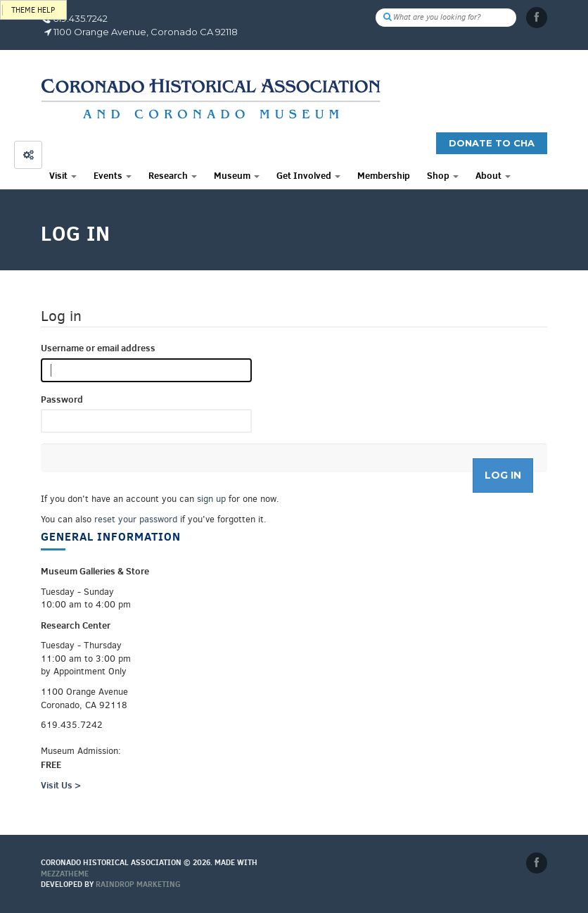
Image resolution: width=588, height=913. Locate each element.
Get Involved (308, 175)
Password (62, 399)
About (493, 175)
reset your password (136, 519)
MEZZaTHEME (65, 874)
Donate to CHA (492, 143)
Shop (443, 175)
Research (173, 175)
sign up (211, 499)
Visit (63, 175)
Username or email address (98, 348)
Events (113, 175)
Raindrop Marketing (138, 884)
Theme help (33, 10)
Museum (237, 175)
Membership (384, 175)
